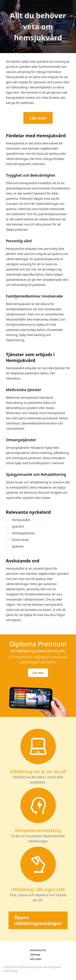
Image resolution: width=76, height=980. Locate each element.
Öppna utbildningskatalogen (38, 920)
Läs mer (38, 118)
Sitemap (35, 954)
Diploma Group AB (30, 967)
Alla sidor (36, 959)
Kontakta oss (38, 950)
